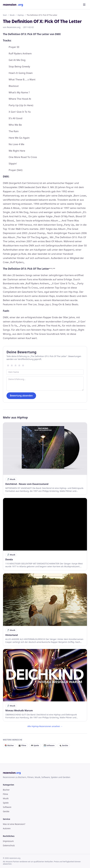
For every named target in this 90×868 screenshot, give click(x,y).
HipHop (21, 15)
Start (5, 15)
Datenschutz (9, 845)
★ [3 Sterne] (16, 365)
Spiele (6, 803)
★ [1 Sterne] (8, 365)
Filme (5, 794)
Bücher (6, 790)
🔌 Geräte (64, 745)
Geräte (6, 811)
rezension (13, 5)
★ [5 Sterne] (23, 365)
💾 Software (49, 745)
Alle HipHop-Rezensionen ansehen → (45, 726)
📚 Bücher (9, 745)
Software (7, 807)
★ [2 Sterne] (12, 365)
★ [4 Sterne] (19, 365)
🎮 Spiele (35, 745)
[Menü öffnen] (84, 5)
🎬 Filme (22, 745)
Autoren (7, 828)
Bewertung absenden (21, 396)
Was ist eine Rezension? (14, 824)
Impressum (8, 841)
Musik (12, 15)
